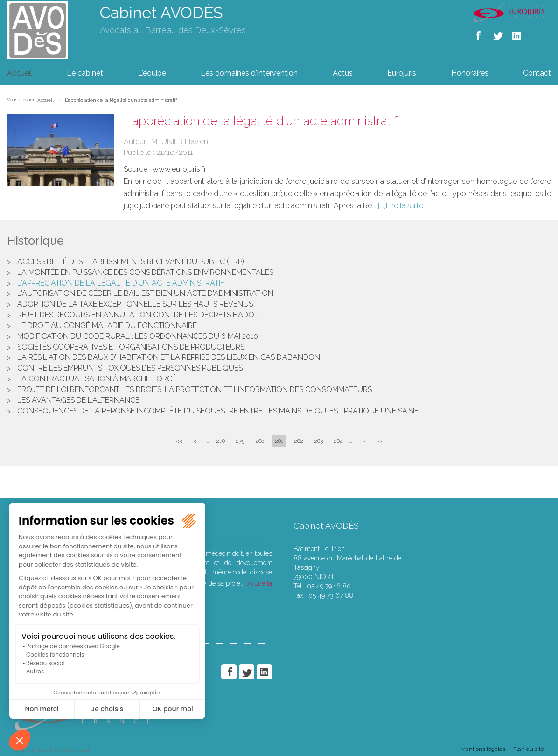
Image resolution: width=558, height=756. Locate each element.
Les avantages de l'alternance (78, 400)
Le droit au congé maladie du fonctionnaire (107, 325)
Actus (343, 73)
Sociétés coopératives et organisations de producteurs (131, 347)
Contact (537, 73)
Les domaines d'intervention (249, 73)
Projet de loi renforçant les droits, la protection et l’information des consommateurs (195, 389)
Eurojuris (402, 73)
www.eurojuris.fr (179, 169)
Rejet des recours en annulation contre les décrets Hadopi (139, 315)
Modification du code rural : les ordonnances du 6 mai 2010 (138, 336)
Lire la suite (405, 206)
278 (220, 441)
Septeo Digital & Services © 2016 (52, 750)
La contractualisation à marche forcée (99, 379)
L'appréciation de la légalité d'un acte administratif (121, 100)
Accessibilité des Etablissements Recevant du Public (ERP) (131, 262)
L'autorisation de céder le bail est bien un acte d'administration (145, 293)
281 (279, 441)
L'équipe (152, 73)
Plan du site (529, 749)
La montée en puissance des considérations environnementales (145, 272)
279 (240, 441)
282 (299, 441)
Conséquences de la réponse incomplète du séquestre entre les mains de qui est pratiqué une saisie (218, 411)
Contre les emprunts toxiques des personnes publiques (130, 368)
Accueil (20, 73)
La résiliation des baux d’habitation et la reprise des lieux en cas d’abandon (169, 357)
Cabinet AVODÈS (161, 13)
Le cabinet (85, 73)
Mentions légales (483, 749)
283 (318, 441)
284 (338, 441)
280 (260, 441)
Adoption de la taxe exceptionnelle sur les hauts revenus (135, 304)
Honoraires (470, 73)
